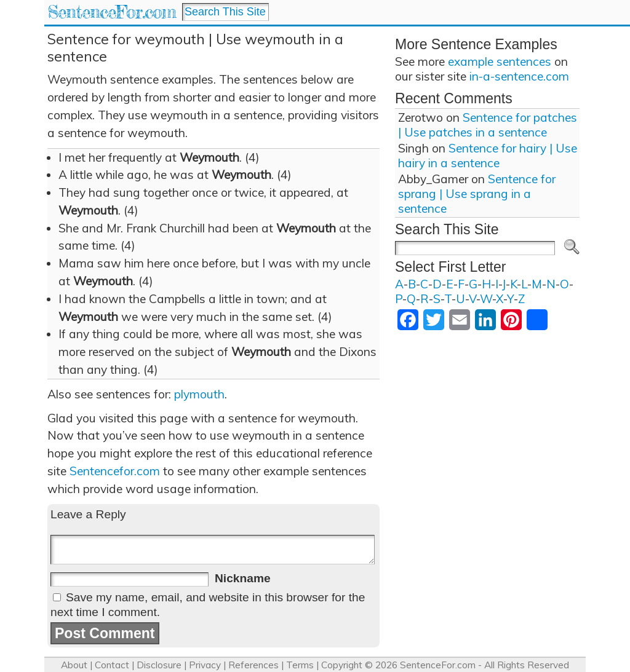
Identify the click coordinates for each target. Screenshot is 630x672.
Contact (112, 665)
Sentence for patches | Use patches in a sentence (488, 125)
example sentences (500, 61)
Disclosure (159, 665)
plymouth (199, 394)
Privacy (205, 665)
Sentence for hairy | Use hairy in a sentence (488, 156)
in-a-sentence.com (519, 76)
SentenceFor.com (112, 12)
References (253, 665)
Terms (300, 665)
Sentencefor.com (115, 471)
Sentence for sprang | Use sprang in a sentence (477, 194)
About (74, 665)
